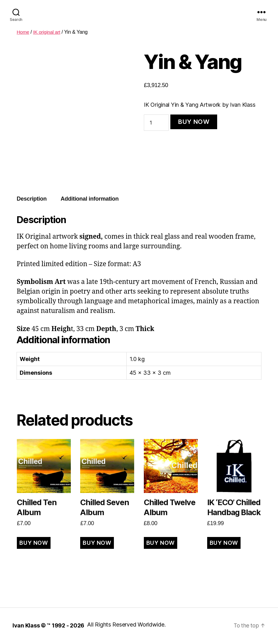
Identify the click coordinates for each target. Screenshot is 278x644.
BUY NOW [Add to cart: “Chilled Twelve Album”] (161, 543)
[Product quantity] (156, 123)
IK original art (48, 32)
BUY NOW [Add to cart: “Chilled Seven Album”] (97, 543)
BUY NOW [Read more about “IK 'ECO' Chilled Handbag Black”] (224, 543)
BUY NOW (194, 122)
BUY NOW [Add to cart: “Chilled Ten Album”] (34, 543)
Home (23, 32)
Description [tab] (32, 199)
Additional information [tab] (90, 199)
